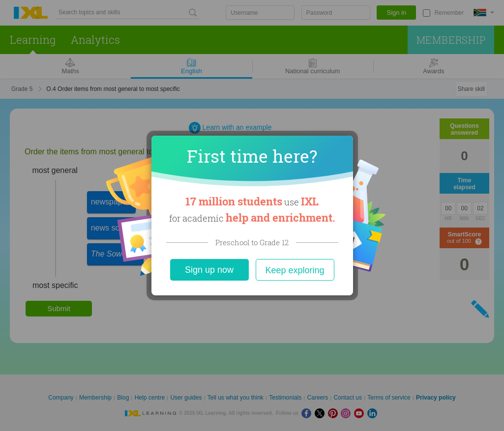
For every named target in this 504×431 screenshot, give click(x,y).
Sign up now (209, 270)
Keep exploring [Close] (295, 270)
